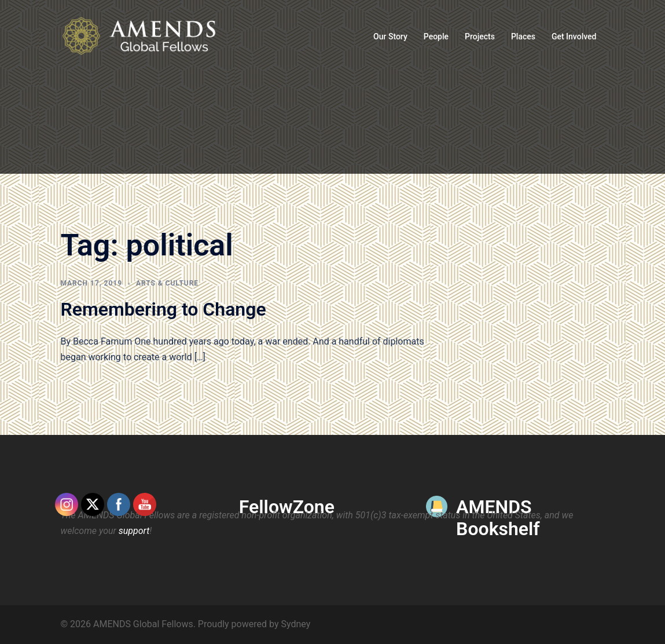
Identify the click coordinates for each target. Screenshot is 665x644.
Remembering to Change (164, 309)
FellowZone (287, 507)
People (436, 36)
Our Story (390, 36)
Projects (480, 36)
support (134, 531)
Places (523, 36)
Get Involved (574, 36)
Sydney (295, 624)
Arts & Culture (167, 283)
